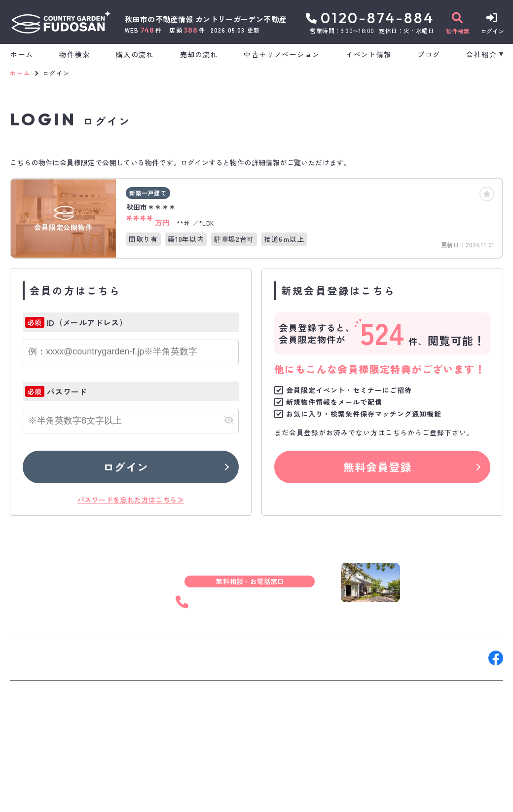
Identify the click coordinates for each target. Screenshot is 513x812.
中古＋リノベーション (282, 54)
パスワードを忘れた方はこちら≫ (131, 500)
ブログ (429, 54)
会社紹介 (481, 54)
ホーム (22, 54)
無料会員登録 (378, 466)
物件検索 (74, 54)
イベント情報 (368, 54)
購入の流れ (135, 54)
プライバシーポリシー (181, 797)
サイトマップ (249, 797)
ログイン (126, 466)
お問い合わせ (39, 658)
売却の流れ (199, 54)
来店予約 (120, 658)
